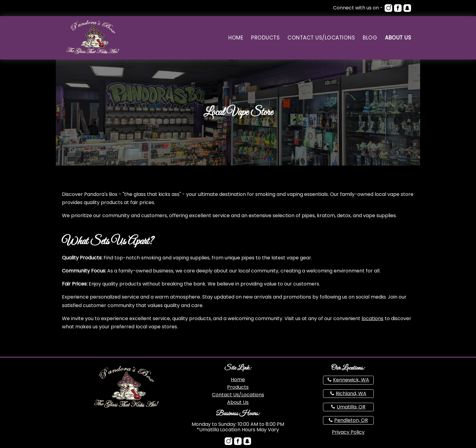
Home (236, 38)
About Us (398, 38)
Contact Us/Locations (321, 38)
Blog (370, 38)
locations (372, 318)
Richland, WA (351, 393)
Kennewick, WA (351, 380)
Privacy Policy (348, 432)
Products (265, 38)
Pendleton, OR (351, 420)
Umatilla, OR (351, 407)
